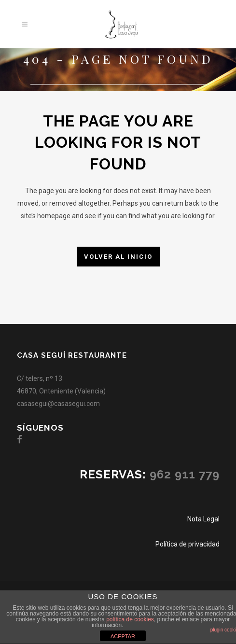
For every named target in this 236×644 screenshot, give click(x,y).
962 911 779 (185, 474)
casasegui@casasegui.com (58, 404)
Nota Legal (203, 519)
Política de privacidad (187, 544)
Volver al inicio (118, 257)
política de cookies (130, 619)
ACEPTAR (123, 636)
